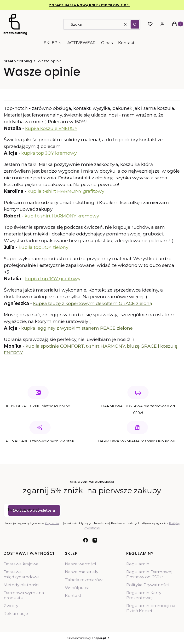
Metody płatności (21, 585)
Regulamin (52, 523)
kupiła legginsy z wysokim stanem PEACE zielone (77, 328)
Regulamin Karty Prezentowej (144, 595)
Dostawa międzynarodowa (22, 574)
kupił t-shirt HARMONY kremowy (62, 216)
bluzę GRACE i (143, 346)
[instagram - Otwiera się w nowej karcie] (95, 540)
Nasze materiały (82, 572)
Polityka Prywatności (147, 585)
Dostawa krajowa (21, 564)
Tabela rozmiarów (84, 580)
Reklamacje (16, 614)
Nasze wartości (80, 564)
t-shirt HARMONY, (106, 346)
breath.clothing (18, 61)
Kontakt (73, 596)
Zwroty (11, 606)
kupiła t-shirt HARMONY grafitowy (66, 191)
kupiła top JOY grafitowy (53, 279)
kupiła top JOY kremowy (49, 153)
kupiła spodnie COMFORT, (55, 346)
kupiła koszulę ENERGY (51, 128)
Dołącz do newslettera (34, 510)
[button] (135, 24)
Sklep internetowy (87, 638)
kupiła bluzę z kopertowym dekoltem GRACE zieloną (93, 303)
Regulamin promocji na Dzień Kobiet (151, 608)
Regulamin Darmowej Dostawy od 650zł (149, 574)
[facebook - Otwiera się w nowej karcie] (86, 540)
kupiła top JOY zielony (43, 247)
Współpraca (77, 588)
